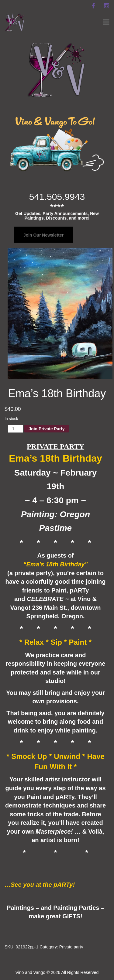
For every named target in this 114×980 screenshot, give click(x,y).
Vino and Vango (30, 972)
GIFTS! (72, 916)
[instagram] (106, 6)
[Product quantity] (16, 429)
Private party (71, 947)
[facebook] (93, 6)
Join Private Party (47, 429)
